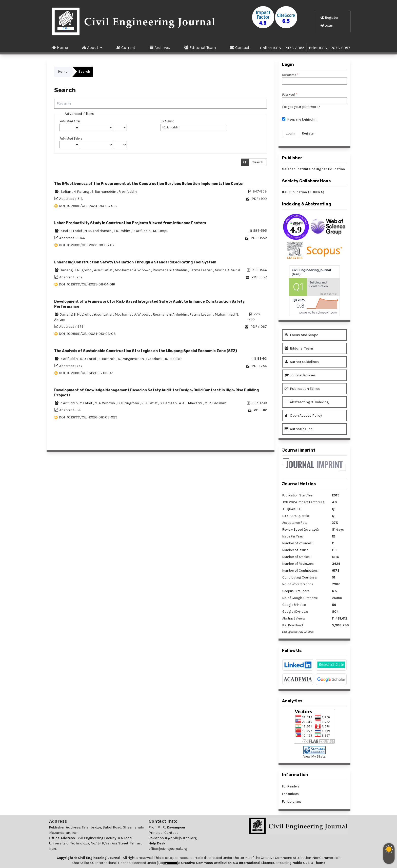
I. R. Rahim (122, 231)
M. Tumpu (161, 231)
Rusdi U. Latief (71, 231)
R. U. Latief (88, 359)
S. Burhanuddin (104, 192)
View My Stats (315, 756)
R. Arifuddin (128, 192)
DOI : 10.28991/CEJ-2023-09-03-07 (87, 245)
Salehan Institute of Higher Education (313, 169)
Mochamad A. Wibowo (133, 270)
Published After (70, 121)
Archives (160, 47)
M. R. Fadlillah (215, 403)
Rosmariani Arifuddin (170, 270)
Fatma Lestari (201, 270)
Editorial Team (200, 47)
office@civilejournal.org (168, 849)
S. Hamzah (107, 359)
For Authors (290, 794)
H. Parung (82, 192)
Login (327, 25)
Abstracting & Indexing (307, 402)
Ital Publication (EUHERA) (303, 192)
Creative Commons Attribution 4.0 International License (228, 863)
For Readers (291, 786)
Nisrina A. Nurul (227, 270)
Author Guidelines (302, 362)
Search (258, 162)
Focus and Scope (301, 335)
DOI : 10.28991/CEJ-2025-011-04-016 (87, 284)
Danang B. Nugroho (76, 270)
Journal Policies (300, 375)
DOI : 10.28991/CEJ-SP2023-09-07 (86, 373)
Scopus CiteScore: (296, 591)
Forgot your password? (301, 107)
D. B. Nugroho (128, 403)
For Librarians (292, 802)
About (91, 47)
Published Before (71, 138)
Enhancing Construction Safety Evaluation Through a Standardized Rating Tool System (135, 262)
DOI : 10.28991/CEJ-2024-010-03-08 (87, 334)
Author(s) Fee (298, 429)
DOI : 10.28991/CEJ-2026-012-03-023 (88, 417)
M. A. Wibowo (105, 403)
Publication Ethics (302, 389)
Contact (240, 47)
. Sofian (66, 192)
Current (126, 47)
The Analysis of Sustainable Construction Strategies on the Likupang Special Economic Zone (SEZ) (146, 351)
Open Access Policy (303, 416)
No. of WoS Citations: (298, 584)
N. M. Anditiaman (98, 231)
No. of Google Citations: (300, 598)
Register (330, 17)
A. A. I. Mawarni (191, 403)
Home (60, 47)
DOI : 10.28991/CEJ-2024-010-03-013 (88, 206)
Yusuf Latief (103, 270)
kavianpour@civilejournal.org (173, 838)
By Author (167, 121)
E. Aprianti (155, 359)
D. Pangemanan (131, 359)
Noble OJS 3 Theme (308, 863)
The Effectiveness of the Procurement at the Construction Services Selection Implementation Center (149, 184)
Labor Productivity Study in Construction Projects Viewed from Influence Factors (130, 223)
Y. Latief (86, 403)
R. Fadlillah (174, 359)
